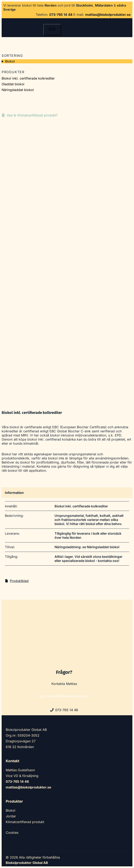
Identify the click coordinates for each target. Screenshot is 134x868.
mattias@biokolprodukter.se (108, 15)
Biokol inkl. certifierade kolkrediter (28, 78)
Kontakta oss (22, 26)
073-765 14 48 (61, 15)
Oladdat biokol (13, 84)
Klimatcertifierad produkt (25, 822)
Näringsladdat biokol (18, 90)
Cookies (12, 833)
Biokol (10, 61)
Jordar (11, 816)
